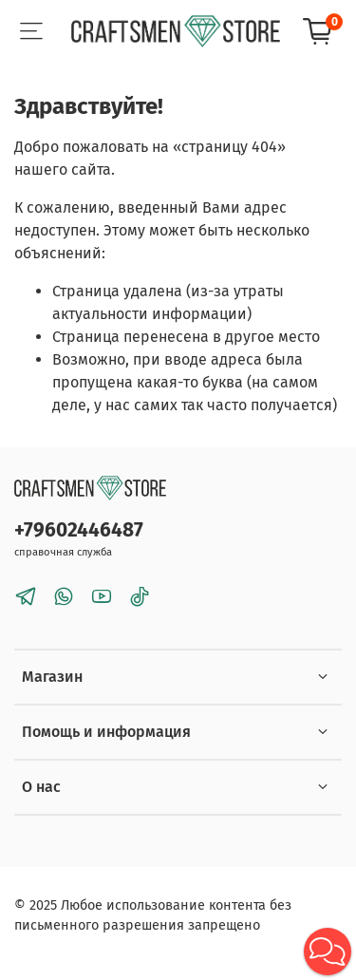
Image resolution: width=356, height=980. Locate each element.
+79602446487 (79, 530)
